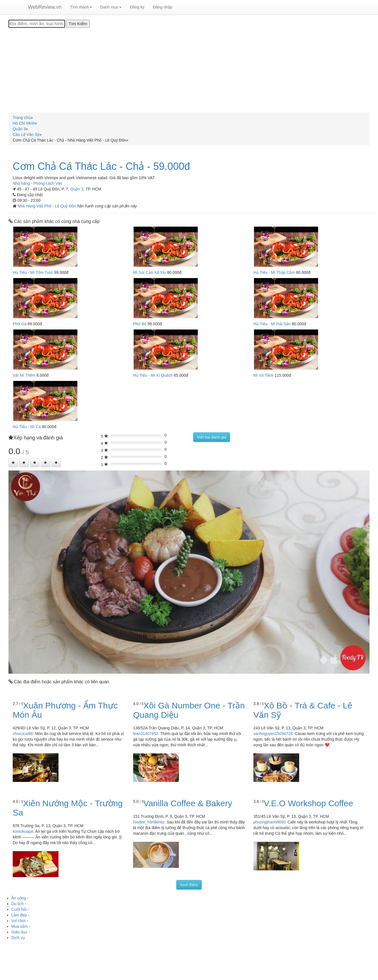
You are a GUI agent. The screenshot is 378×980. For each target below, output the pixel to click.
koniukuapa (23, 831)
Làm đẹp (19, 915)
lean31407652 (146, 734)
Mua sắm (19, 926)
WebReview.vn (45, 7)
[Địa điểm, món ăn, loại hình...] (37, 24)
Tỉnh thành (81, 7)
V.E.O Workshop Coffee (309, 803)
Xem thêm (189, 885)
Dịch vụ (18, 938)
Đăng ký (137, 7)
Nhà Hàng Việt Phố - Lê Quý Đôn (47, 206)
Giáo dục (19, 932)
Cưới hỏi (19, 909)
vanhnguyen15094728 (273, 734)
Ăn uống (19, 898)
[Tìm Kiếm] (78, 24)
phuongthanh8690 (269, 822)
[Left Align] (13, 463)
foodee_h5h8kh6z (149, 822)
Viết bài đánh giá (212, 437)
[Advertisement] (189, 70)
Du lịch (18, 904)
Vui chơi (19, 921)
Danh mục (111, 7)
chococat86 (23, 734)
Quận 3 (77, 189)
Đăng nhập (163, 7)
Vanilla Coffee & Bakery (188, 803)
